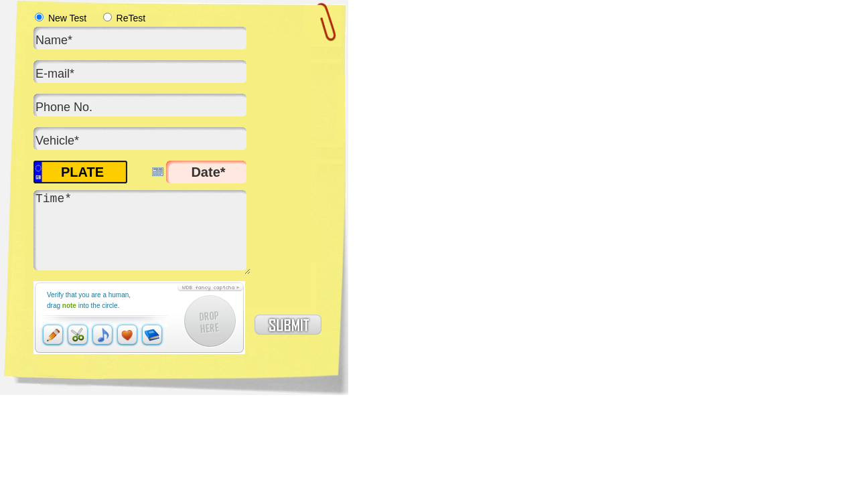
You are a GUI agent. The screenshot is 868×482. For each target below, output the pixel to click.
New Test (61, 18)
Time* (142, 232)
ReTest (124, 18)
